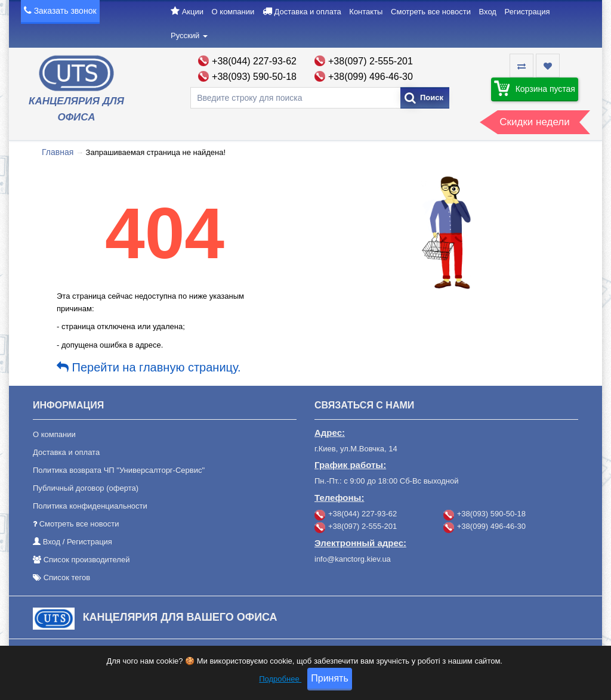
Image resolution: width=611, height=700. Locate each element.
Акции (193, 12)
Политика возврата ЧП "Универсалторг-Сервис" (119, 470)
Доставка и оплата (308, 12)
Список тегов (67, 577)
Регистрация (527, 12)
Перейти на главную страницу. (149, 367)
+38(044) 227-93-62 (254, 61)
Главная (58, 152)
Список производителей (87, 560)
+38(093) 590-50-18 (254, 77)
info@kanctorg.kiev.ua (353, 559)
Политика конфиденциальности (90, 506)
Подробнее (280, 685)
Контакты (366, 12)
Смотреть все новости (431, 12)
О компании (233, 12)
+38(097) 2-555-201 (371, 61)
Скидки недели (534, 122)
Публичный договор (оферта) (86, 488)
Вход (488, 12)
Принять (330, 684)
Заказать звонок (65, 11)
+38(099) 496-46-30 (371, 77)
